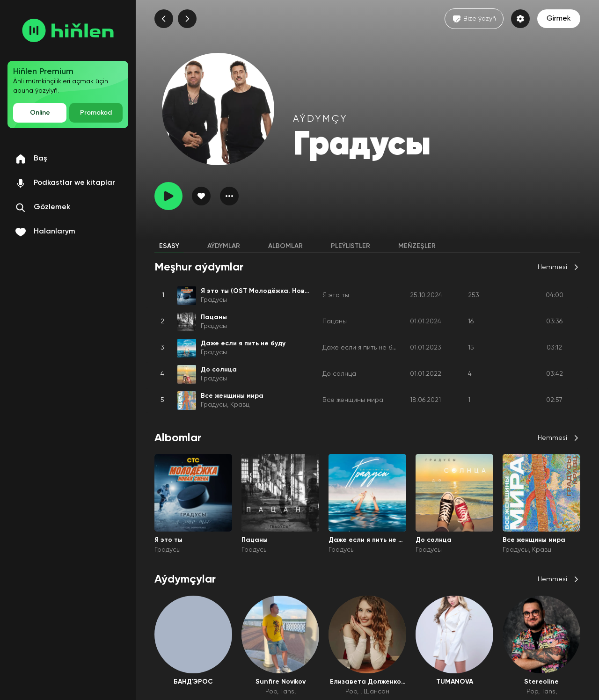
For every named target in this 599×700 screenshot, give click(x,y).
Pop (271, 692)
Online (40, 113)
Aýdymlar (224, 246)
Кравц (240, 405)
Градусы (214, 300)
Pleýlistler (351, 246)
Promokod (96, 113)
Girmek (559, 19)
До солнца (339, 374)
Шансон (376, 692)
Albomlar (285, 246)
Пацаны (335, 321)
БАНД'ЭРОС (193, 682)
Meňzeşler (417, 246)
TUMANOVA (455, 682)
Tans (287, 692)
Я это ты (336, 295)
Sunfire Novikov (281, 682)
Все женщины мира (353, 400)
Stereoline (541, 682)
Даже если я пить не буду (362, 348)
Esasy (169, 246)
